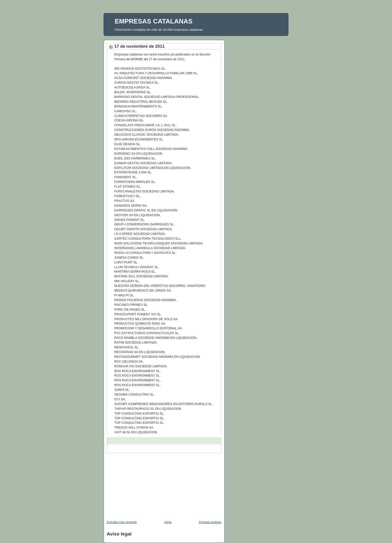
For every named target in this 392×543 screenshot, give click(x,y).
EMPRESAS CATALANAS (154, 21)
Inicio (168, 522)
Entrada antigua (210, 522)
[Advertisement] (141, 484)
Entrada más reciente (122, 522)
